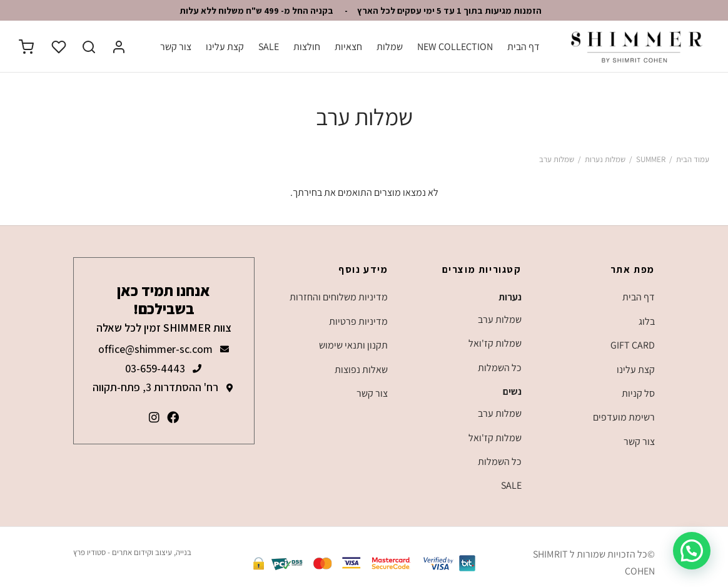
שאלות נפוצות (361, 370)
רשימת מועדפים (624, 417)
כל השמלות (500, 368)
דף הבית (523, 47)
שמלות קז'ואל (495, 343)
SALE (269, 47)
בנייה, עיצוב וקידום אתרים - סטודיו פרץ (132, 552)
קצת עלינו (225, 47)
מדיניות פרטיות (358, 321)
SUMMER (651, 159)
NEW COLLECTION (455, 47)
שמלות (390, 47)
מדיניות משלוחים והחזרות (339, 297)
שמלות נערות (605, 159)
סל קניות (638, 393)
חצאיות (348, 47)
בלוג (647, 321)
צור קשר (176, 47)
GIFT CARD (633, 345)
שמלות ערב (500, 319)
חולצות (307, 47)
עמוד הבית (693, 159)
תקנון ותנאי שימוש (353, 345)
